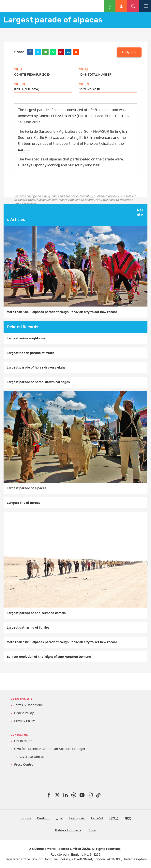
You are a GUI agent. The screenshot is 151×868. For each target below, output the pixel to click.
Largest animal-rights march (29, 338)
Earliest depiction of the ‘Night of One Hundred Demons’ (49, 657)
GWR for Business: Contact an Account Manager (50, 749)
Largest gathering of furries (28, 628)
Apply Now (129, 52)
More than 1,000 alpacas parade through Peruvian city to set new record (62, 312)
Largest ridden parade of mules (31, 353)
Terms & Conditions (28, 705)
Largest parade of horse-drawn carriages (38, 382)
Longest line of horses (24, 503)
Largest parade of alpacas (27, 488)
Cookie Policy (24, 713)
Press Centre (24, 765)
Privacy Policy (25, 721)
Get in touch (23, 741)
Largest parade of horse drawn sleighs (36, 368)
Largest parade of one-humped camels (36, 613)
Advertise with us (31, 757)
